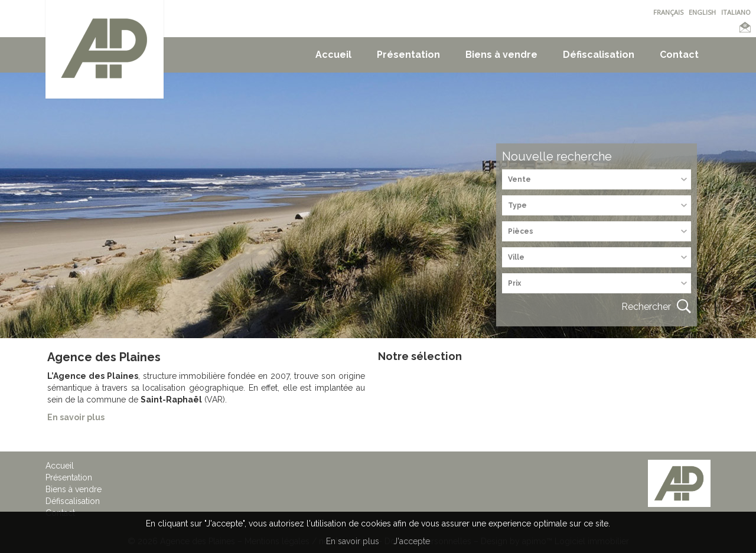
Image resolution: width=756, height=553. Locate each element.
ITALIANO (736, 12)
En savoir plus (353, 541)
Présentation (408, 55)
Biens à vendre (501, 55)
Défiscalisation (599, 55)
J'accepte (412, 541)
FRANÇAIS (668, 12)
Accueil (333, 55)
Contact (679, 55)
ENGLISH (702, 12)
